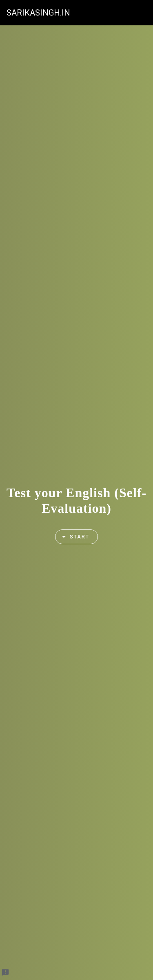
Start (73, 537)
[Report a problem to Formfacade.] (5, 973)
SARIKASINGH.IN (38, 13)
